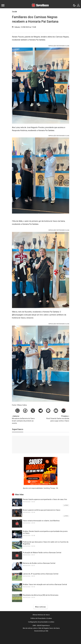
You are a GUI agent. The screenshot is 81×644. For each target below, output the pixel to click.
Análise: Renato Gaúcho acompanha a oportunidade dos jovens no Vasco (45, 532)
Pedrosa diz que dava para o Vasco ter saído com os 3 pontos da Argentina (46, 543)
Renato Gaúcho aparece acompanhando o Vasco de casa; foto (45, 499)
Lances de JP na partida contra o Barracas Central (41, 574)
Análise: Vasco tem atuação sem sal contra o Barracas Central (45, 584)
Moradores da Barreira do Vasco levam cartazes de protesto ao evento (24, 420)
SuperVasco (18, 429)
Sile (47, 631)
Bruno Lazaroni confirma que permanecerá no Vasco (42, 510)
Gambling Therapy (49, 488)
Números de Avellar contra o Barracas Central (39, 563)
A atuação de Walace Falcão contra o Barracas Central (42, 553)
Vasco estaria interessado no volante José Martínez (41, 521)
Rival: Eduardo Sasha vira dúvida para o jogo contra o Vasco (57, 418)
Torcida (14, 12)
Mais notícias (40, 607)
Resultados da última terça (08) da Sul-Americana (41, 595)
